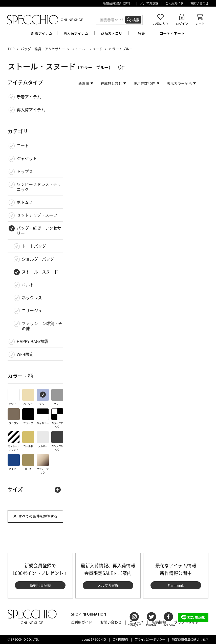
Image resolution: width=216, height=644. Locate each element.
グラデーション (43, 464)
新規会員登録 (40, 585)
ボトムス (25, 202)
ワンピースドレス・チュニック (39, 187)
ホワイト (14, 397)
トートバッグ (34, 246)
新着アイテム (29, 97)
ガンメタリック (57, 441)
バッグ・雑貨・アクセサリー (43, 49)
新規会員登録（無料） (118, 3)
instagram (134, 625)
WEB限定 (25, 354)
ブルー (43, 397)
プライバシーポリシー (150, 639)
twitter (151, 625)
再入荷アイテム (31, 110)
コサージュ (32, 310)
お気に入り (161, 24)
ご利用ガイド (174, 3)
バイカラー (43, 417)
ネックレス (32, 297)
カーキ (28, 463)
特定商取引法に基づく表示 (190, 639)
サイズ (15, 489)
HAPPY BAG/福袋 (33, 341)
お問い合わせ (199, 3)
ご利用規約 (120, 639)
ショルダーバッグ (38, 259)
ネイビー (14, 463)
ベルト (28, 285)
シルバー (43, 439)
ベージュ (28, 397)
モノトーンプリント (14, 441)
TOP (11, 49)
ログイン (182, 24)
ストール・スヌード (87, 49)
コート (23, 145)
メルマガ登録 (149, 3)
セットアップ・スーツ (37, 215)
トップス (25, 171)
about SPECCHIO (94, 639)
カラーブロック (57, 418)
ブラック (28, 417)
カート (200, 24)
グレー (57, 397)
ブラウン (14, 417)
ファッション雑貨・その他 (42, 326)
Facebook (176, 585)
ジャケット (27, 158)
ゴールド (28, 439)
